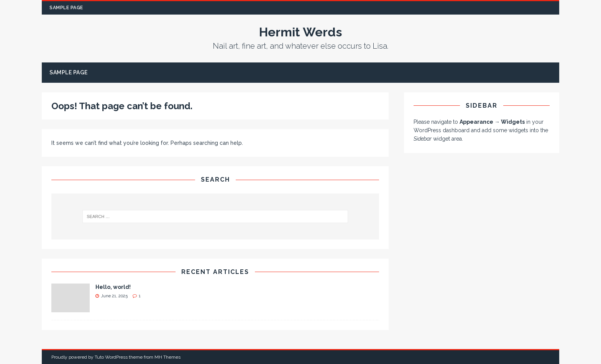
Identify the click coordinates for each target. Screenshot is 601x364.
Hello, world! (113, 287)
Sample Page (66, 8)
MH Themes (167, 357)
